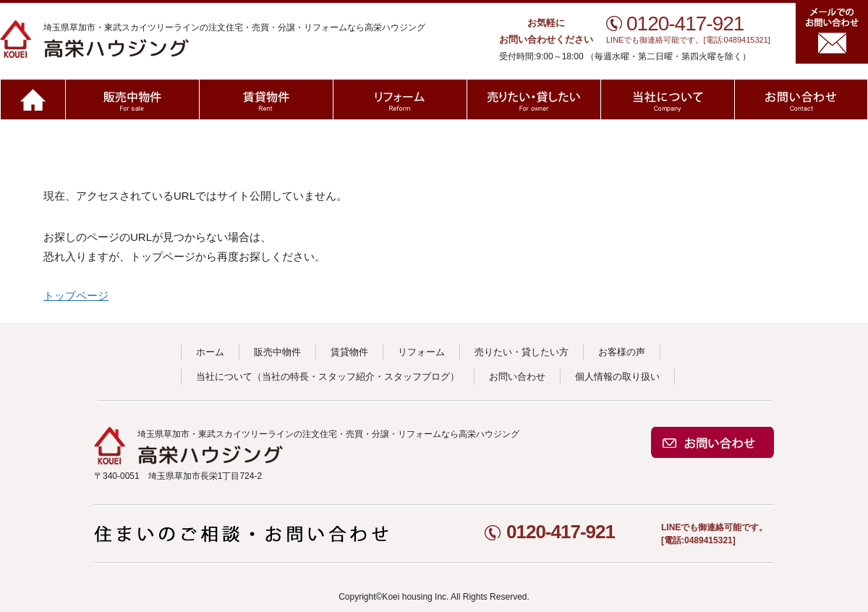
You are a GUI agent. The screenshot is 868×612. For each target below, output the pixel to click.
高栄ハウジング (168, 39)
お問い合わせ (801, 99)
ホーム (33, 99)
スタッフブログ (417, 377)
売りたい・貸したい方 (522, 352)
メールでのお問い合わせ (832, 33)
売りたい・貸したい (533, 99)
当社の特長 (285, 377)
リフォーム (400, 99)
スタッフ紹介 (346, 377)
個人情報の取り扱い (617, 377)
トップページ (76, 296)
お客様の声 (622, 352)
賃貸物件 (266, 99)
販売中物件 (132, 99)
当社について (667, 99)
